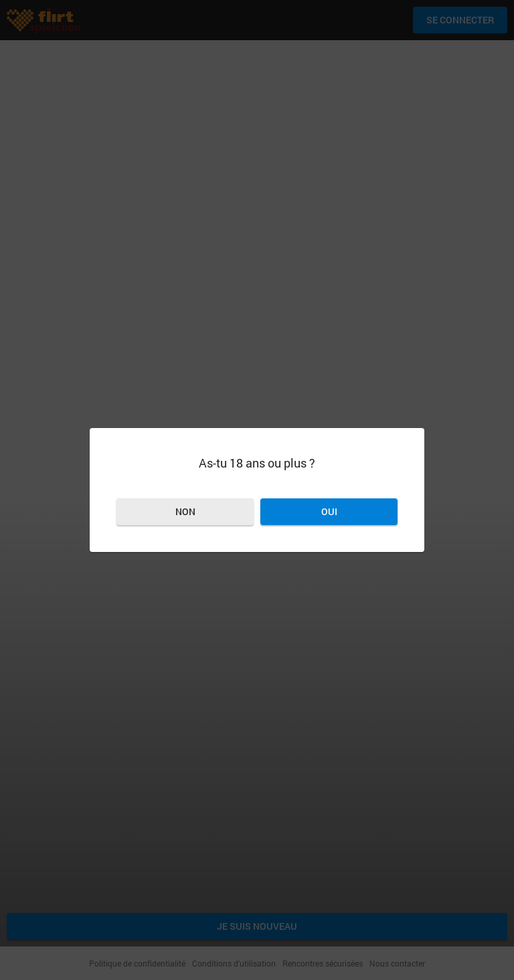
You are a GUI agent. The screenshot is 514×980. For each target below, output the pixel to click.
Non (185, 511)
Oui (329, 511)
